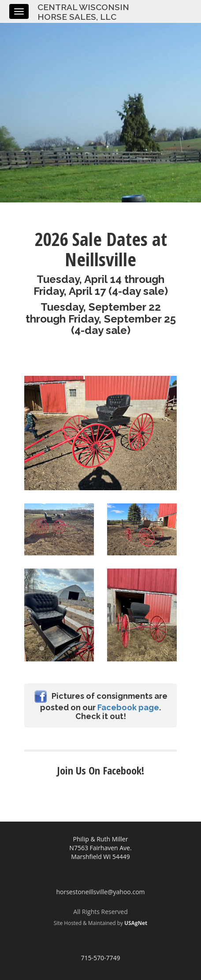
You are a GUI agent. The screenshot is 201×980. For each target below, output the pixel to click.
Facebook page (128, 707)
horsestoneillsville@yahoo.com (100, 892)
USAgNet (136, 923)
